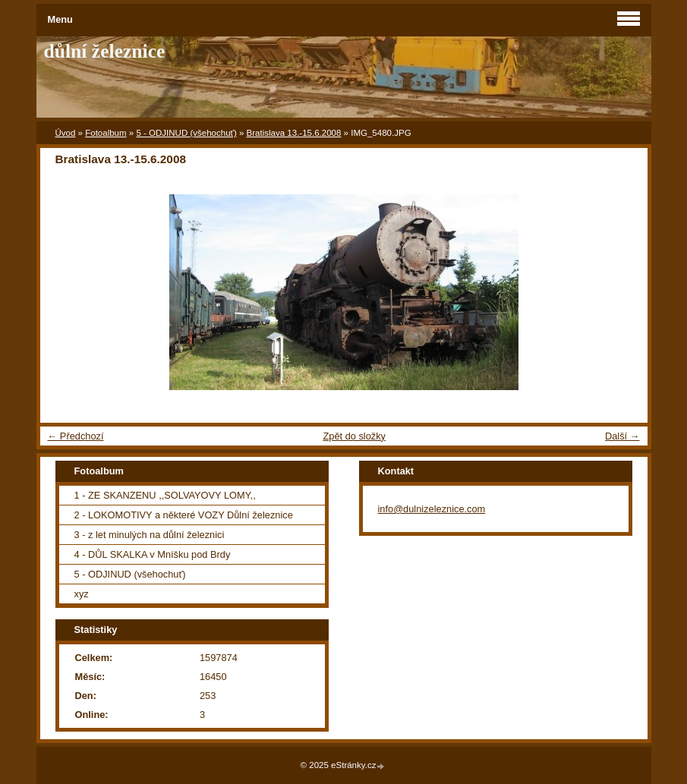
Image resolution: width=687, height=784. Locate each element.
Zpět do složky (354, 436)
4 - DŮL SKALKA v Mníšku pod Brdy (153, 554)
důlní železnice (105, 51)
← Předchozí (76, 436)
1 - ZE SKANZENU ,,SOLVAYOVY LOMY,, (165, 495)
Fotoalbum (106, 133)
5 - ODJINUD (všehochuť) (186, 133)
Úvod (66, 133)
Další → (622, 436)
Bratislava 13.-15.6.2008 (294, 133)
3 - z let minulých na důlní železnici (150, 535)
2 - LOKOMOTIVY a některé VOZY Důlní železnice (184, 515)
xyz (82, 594)
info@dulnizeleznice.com (432, 509)
